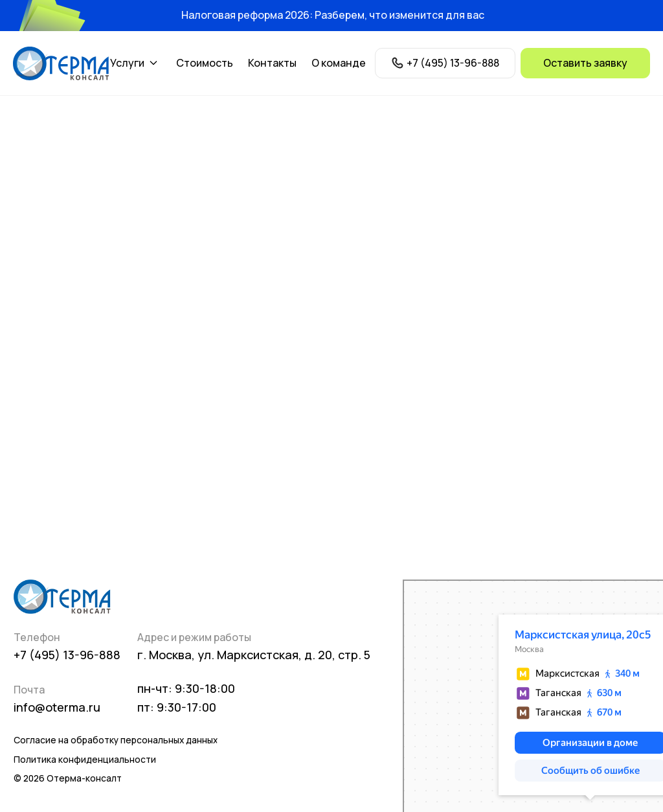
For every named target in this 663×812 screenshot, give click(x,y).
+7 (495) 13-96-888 (67, 655)
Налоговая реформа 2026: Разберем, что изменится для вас (333, 15)
